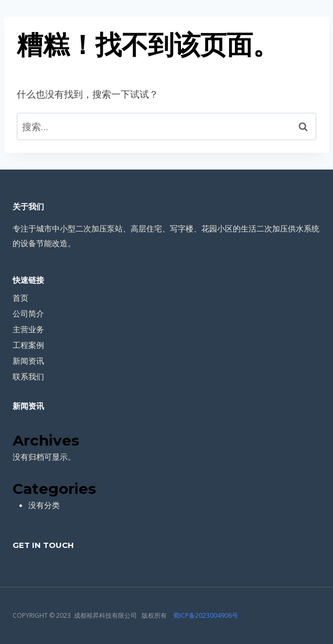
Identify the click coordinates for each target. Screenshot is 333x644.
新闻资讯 (28, 361)
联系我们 (28, 376)
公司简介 (28, 313)
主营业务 (28, 329)
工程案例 (28, 345)
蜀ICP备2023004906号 (206, 615)
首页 (20, 298)
